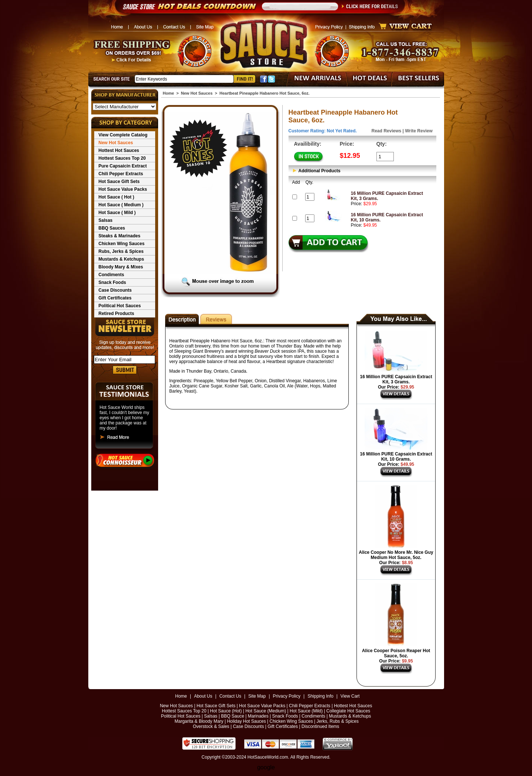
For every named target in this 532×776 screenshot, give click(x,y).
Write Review (419, 131)
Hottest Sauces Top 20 (122, 158)
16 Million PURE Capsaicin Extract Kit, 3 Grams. (396, 379)
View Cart (350, 696)
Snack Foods (112, 282)
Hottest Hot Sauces (119, 150)
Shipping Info (320, 696)
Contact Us (230, 696)
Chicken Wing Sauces (122, 244)
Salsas (106, 220)
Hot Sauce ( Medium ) (121, 205)
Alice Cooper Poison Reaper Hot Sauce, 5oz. (396, 653)
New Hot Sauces (116, 143)
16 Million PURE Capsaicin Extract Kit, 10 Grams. (396, 457)
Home (169, 93)
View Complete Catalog (123, 135)
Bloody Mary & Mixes (121, 267)
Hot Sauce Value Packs (123, 189)
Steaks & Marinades (120, 236)
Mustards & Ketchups (121, 259)
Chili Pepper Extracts (121, 174)
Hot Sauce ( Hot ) (117, 197)
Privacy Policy (287, 696)
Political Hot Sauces (120, 306)
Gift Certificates (115, 298)
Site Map (257, 696)
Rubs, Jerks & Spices (121, 251)
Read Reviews (387, 131)
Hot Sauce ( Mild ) (117, 213)
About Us (203, 696)
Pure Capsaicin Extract (123, 166)
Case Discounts (115, 290)
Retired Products (117, 314)
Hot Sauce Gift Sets (119, 182)
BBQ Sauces (112, 228)
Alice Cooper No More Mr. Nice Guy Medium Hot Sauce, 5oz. (396, 555)
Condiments (111, 275)
